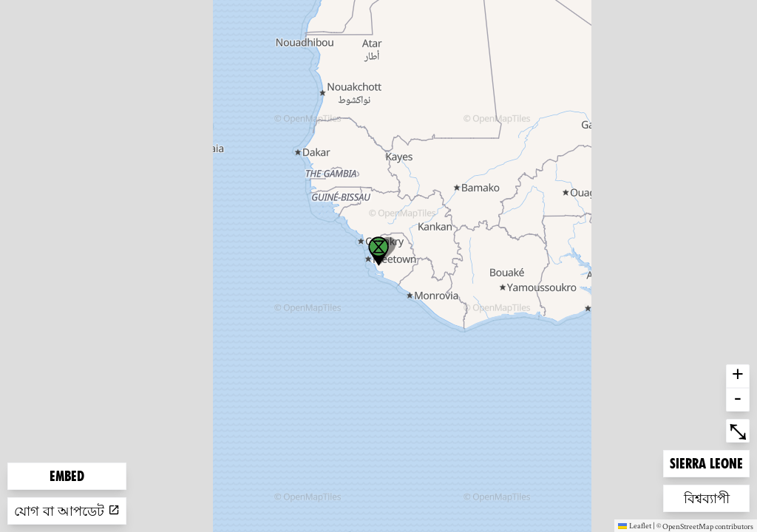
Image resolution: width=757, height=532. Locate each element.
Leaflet (635, 525)
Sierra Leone (706, 462)
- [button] (738, 400)
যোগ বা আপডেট (67, 511)
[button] (378, 251)
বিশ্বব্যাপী (707, 497)
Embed (67, 476)
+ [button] (738, 376)
